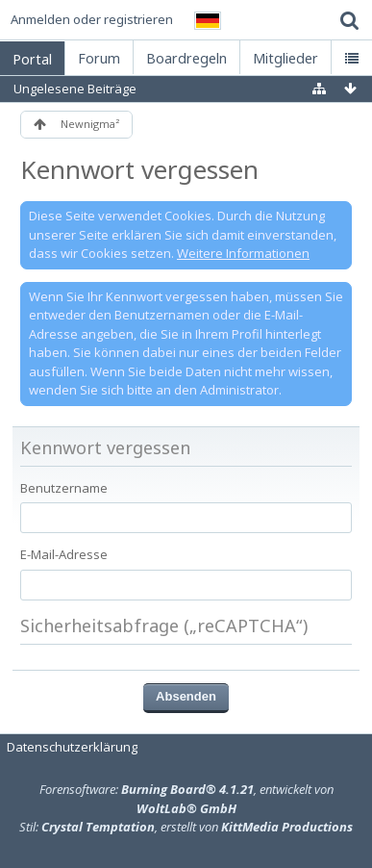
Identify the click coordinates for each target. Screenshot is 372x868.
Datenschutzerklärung (72, 747)
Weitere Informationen (243, 253)
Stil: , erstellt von (186, 827)
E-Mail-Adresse (64, 554)
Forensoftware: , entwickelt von (186, 799)
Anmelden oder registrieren (92, 19)
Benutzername (64, 488)
